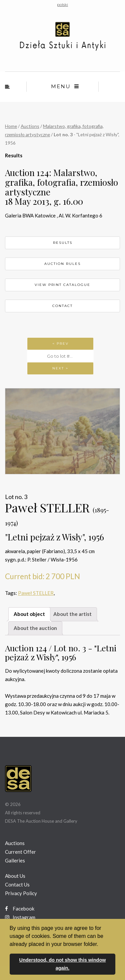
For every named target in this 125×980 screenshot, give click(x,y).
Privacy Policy (21, 893)
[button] (101, 945)
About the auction (35, 628)
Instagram (20, 917)
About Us (15, 876)
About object (29, 614)
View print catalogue (62, 285)
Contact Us (17, 884)
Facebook (20, 909)
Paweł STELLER (36, 593)
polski (62, 5)
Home (11, 126)
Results (63, 243)
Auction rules (62, 264)
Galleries (15, 860)
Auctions (30, 126)
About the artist (72, 614)
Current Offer (20, 852)
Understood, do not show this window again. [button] (63, 964)
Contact (62, 306)
